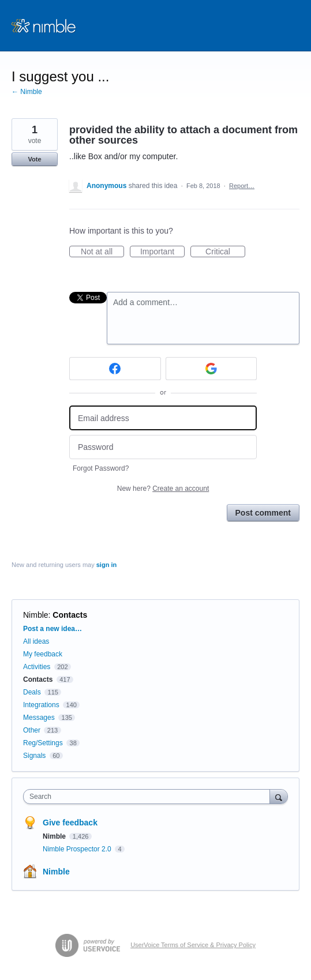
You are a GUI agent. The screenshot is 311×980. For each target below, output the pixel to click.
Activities (37, 667)
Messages (39, 718)
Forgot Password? (101, 468)
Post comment (263, 513)
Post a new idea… (53, 629)
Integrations (41, 705)
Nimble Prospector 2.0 (78, 849)
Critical (225, 252)
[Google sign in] (211, 369)
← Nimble (27, 92)
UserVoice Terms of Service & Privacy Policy (193, 945)
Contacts (70, 615)
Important (162, 252)
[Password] (163, 447)
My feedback (43, 654)
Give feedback (70, 823)
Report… (242, 186)
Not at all (102, 252)
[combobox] (149, 797)
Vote (34, 159)
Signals (34, 756)
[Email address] (163, 418)
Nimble (36, 615)
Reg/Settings (43, 743)
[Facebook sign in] (115, 369)
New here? (163, 489)
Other (32, 730)
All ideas (36, 641)
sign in (106, 565)
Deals (33, 692)
